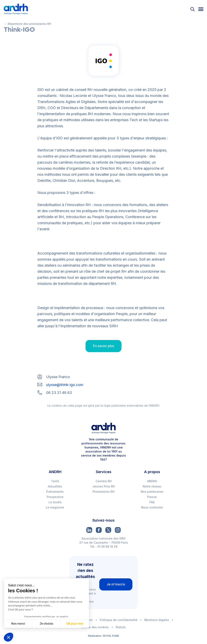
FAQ (152, 502)
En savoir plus (103, 346)
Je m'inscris (116, 584)
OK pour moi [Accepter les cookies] (71, 624)
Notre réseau (152, 486)
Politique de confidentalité (119, 620)
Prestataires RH (103, 492)
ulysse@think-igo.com (65, 385)
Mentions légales (157, 620)
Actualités (55, 486)
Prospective (55, 497)
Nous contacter (152, 507)
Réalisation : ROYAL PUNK (104, 636)
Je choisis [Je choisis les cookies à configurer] (43, 624)
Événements (55, 492)
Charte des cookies (95, 627)
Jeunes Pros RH (104, 486)
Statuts (121, 627)
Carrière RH (104, 481)
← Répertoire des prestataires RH (28, 24)
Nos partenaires (152, 492)
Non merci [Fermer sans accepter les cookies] (14, 624)
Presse (152, 497)
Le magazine (55, 507)
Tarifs (55, 481)
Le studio (55, 502)
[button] (8, 637)
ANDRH (152, 481)
